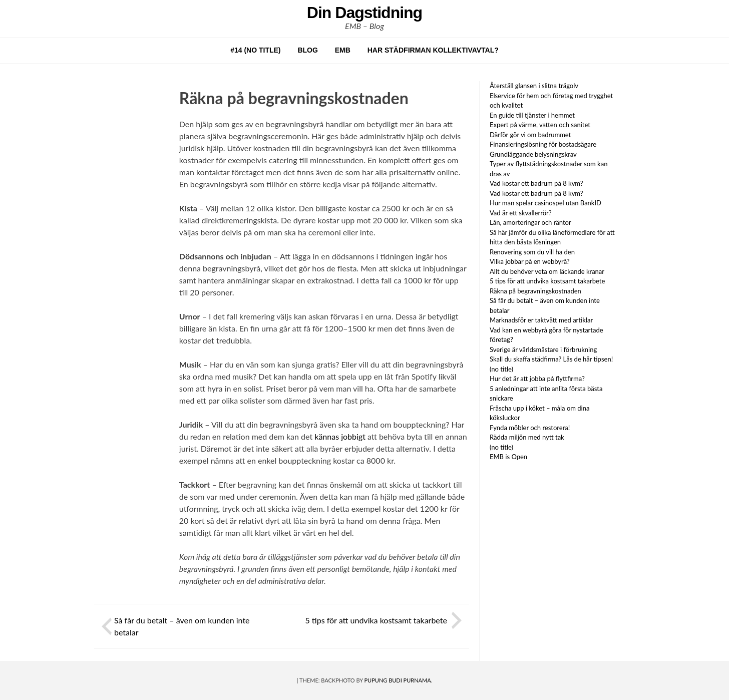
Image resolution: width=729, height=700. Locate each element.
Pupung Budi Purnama (398, 680)
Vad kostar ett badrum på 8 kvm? (536, 183)
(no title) (501, 369)
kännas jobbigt (340, 436)
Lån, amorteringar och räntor (530, 222)
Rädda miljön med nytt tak (527, 437)
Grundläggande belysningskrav (533, 154)
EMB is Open (508, 457)
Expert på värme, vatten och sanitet (540, 125)
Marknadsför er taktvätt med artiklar (541, 320)
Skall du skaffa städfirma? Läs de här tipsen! (551, 359)
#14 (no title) (255, 50)
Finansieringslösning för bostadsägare (543, 144)
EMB (343, 50)
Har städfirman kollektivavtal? (433, 50)
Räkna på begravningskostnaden (535, 291)
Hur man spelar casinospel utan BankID (545, 203)
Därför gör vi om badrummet (530, 135)
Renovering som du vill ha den (533, 252)
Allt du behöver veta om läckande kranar (548, 271)
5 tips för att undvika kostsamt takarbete (377, 620)
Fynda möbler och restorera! (530, 428)
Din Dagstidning (364, 13)
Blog (307, 50)
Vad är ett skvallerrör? (521, 213)
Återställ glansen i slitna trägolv (534, 86)
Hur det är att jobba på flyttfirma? (537, 379)
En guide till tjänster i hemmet (532, 115)
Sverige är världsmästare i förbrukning (543, 349)
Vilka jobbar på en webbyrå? (530, 261)
